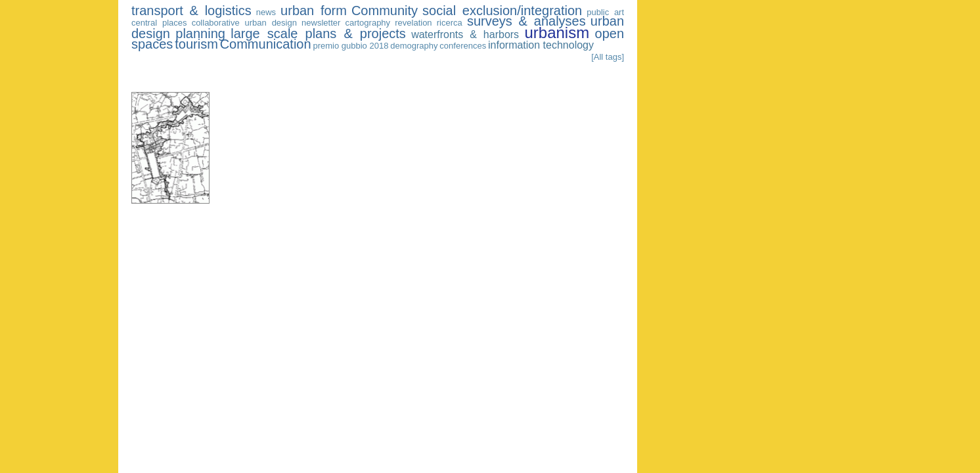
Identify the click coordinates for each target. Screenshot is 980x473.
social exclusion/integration (502, 11)
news (266, 12)
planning (200, 34)
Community (385, 11)
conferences (463, 46)
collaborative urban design (244, 23)
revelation (413, 23)
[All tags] (608, 57)
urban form (314, 11)
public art (605, 12)
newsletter (321, 23)
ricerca (450, 23)
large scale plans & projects (318, 34)
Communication (266, 44)
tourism (196, 44)
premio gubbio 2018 (350, 46)
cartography (367, 23)
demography (414, 46)
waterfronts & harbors (465, 34)
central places (159, 23)
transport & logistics (191, 11)
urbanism (557, 33)
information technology (541, 45)
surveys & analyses (526, 21)
